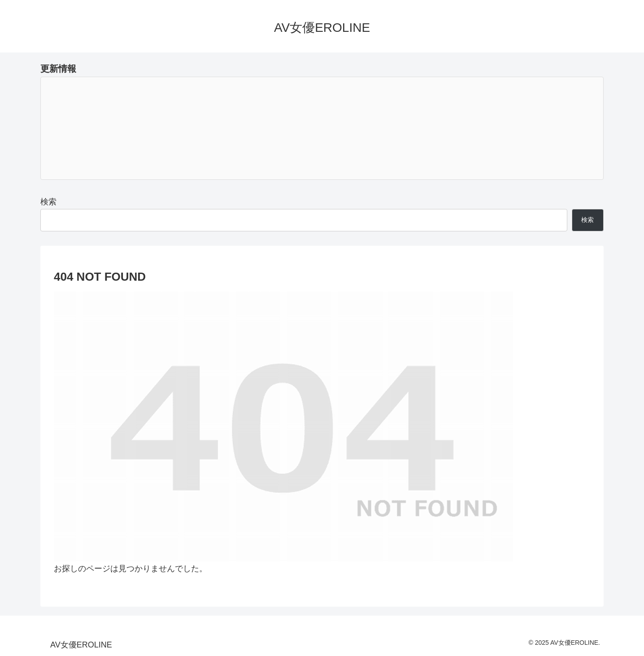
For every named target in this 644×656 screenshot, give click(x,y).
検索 (48, 202)
